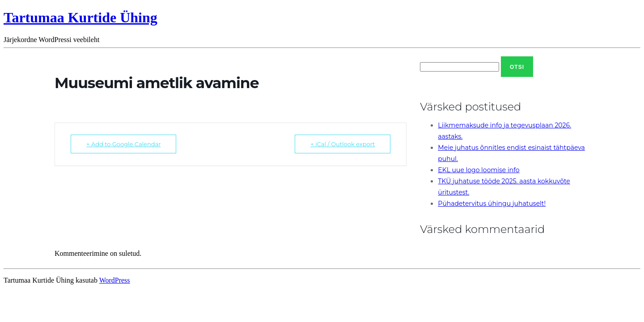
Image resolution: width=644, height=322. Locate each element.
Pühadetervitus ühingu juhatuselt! (492, 203)
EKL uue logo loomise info (479, 170)
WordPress (115, 280)
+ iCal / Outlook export (343, 144)
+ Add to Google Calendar (123, 144)
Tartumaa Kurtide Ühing (80, 17)
